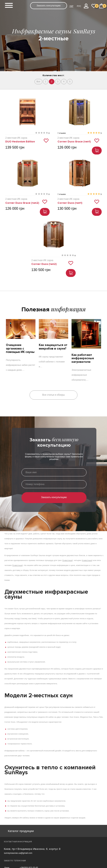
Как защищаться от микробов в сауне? (53, 347)
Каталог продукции (21, 831)
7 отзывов (62, 133)
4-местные (87, 560)
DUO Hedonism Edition (20, 142)
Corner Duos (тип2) (44, 264)
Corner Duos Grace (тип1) (74, 142)
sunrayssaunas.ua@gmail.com (18, 853)
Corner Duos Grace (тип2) (22, 203)
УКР (71, 6)
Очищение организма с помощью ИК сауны (20, 348)
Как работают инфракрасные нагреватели (83, 358)
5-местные (18, 565)
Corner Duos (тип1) (70, 203)
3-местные (67, 560)
